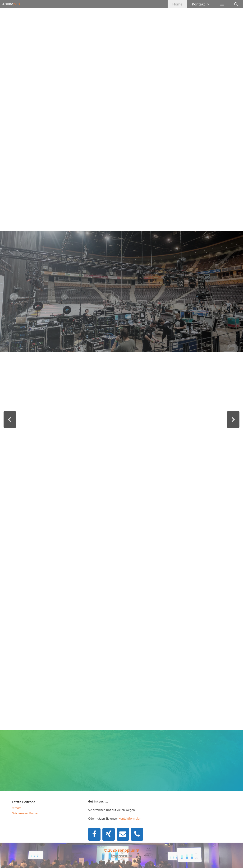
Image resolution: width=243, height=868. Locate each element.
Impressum (121, 856)
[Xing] (109, 834)
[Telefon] (137, 834)
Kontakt (204, 4)
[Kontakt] (123, 834)
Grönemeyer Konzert (26, 813)
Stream (17, 808)
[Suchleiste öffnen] (236, 4)
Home (177, 4)
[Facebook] (94, 834)
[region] (121, 400)
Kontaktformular (130, 819)
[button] (10, 420)
